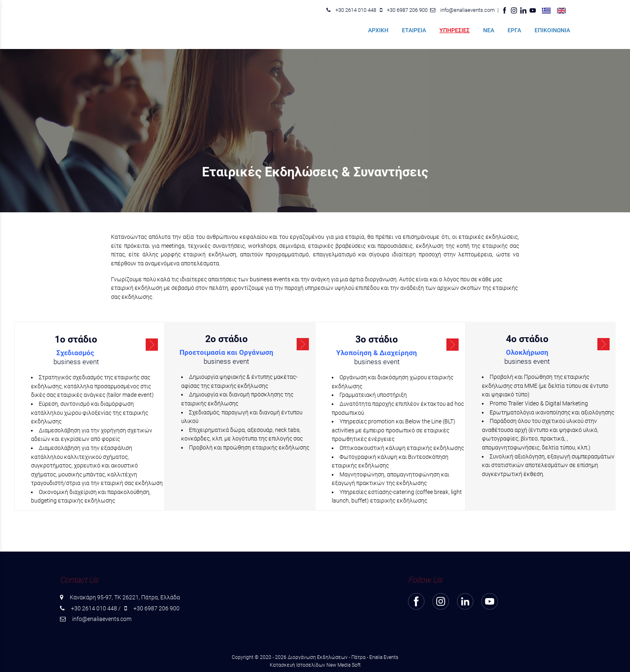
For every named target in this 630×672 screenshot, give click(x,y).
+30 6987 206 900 (407, 10)
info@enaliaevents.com (468, 10)
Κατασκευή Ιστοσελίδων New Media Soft (315, 665)
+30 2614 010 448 (356, 10)
